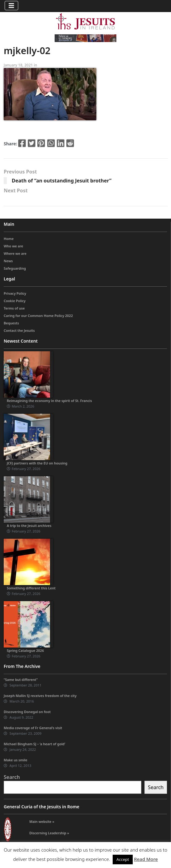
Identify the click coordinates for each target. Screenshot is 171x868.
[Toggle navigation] (11, 6)
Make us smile (15, 760)
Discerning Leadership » (49, 833)
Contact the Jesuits (19, 330)
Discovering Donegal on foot (27, 712)
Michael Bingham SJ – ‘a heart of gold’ (34, 744)
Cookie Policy (15, 301)
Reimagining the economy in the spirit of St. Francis (49, 401)
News (8, 261)
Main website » (42, 821)
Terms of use (14, 308)
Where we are (15, 253)
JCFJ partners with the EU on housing (37, 463)
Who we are (13, 246)
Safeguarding (15, 268)
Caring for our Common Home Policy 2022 (38, 316)
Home (9, 239)
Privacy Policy (15, 293)
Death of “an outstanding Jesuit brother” (62, 181)
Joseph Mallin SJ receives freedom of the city (40, 696)
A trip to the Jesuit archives (29, 526)
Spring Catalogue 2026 (25, 650)
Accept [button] (123, 859)
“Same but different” (21, 680)
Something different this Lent (31, 588)
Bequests (11, 323)
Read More (146, 859)
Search (12, 777)
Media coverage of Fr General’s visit (33, 728)
